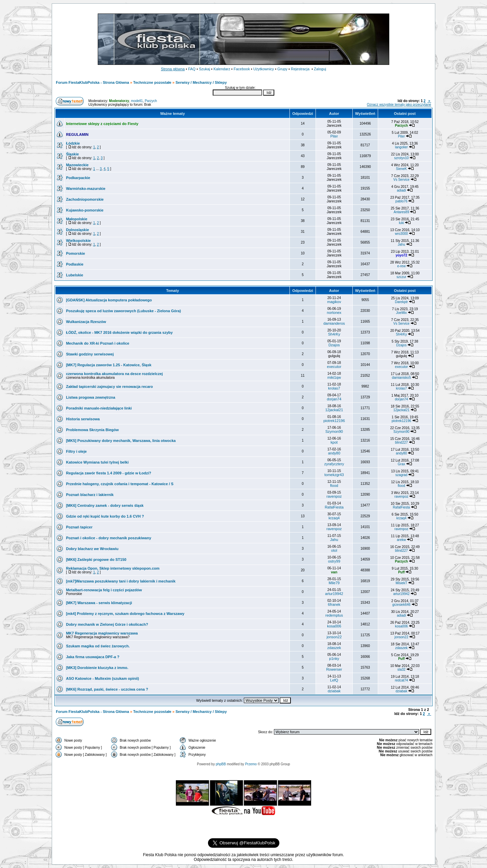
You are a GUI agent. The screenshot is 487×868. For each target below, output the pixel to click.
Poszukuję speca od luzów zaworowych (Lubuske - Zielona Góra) (123, 311)
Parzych (151, 101)
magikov (334, 302)
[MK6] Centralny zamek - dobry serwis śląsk (105, 505)
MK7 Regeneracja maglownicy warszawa (102, 633)
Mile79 (334, 583)
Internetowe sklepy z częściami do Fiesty (102, 124)
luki (401, 223)
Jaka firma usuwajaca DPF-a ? (93, 657)
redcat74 (401, 680)
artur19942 (334, 594)
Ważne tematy (173, 114)
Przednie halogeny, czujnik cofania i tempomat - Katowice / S (120, 484)
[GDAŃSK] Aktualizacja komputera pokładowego (109, 300)
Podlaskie (75, 264)
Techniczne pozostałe (152, 82)
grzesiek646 (401, 605)
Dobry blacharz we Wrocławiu (92, 549)
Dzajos (334, 345)
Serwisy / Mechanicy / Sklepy (201, 82)
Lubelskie (75, 275)
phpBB (221, 764)
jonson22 (334, 637)
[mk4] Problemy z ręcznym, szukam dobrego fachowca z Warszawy (125, 614)
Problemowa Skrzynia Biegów (92, 430)
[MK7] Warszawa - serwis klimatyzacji (99, 603)
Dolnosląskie (77, 230)
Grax (401, 464)
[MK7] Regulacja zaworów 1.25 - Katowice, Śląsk (109, 365)
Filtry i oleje (76, 451)
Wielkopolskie (78, 241)
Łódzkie (73, 143)
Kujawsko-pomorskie (85, 210)
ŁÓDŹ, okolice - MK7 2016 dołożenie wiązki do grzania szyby (119, 332)
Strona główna (173, 69)
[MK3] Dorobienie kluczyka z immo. (97, 668)
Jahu (401, 244)
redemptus (334, 615)
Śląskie (72, 154)
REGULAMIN (77, 134)
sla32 (401, 669)
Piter (334, 136)
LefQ (334, 680)
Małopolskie (77, 219)
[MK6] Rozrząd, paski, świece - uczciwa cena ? (107, 689)
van (334, 572)
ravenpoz (334, 496)
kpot (334, 442)
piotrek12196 (334, 421)
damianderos (334, 323)
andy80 (334, 453)
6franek (334, 604)
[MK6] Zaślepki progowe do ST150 (96, 560)
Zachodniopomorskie (85, 199)
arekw (402, 540)
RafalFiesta (334, 507)
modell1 (137, 101)
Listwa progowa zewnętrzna (90, 397)
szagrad (401, 475)
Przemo (251, 764)
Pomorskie (75, 253)
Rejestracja (300, 69)
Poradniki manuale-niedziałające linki (99, 408)
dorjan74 (334, 399)
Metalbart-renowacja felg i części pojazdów (104, 590)
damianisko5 (401, 378)
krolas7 (334, 388)
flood (334, 486)
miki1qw (334, 377)
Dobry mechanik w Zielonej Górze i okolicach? (107, 624)
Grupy (282, 69)
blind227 (401, 442)
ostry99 (334, 561)
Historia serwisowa (83, 419)
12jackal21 (334, 410)
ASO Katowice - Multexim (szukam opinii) (102, 678)
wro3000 (401, 234)
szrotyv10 (402, 158)
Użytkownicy (264, 69)
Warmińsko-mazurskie (86, 189)
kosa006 (334, 626)
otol (334, 550)
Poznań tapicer (79, 527)
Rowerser (334, 669)
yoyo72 (401, 255)
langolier (401, 147)
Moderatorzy (119, 101)
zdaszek (334, 648)
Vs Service (401, 180)
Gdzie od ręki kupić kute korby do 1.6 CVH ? (105, 516)
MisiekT (401, 583)
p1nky (334, 659)
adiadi (402, 190)
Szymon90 (334, 431)
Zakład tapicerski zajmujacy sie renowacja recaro (109, 387)
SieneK (401, 169)
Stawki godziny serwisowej (90, 354)
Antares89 (401, 212)
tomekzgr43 (334, 475)
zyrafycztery (334, 464)
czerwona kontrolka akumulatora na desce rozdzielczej (114, 374)
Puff (401, 572)
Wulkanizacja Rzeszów (86, 322)
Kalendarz (222, 69)
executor (334, 367)
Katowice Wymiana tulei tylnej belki (97, 462)
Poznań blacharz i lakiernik (90, 495)
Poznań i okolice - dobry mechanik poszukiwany (109, 538)
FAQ (192, 69)
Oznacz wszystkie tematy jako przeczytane (399, 105)
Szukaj (204, 69)
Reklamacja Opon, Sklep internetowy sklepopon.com (113, 568)
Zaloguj (320, 69)
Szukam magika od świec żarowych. (98, 646)
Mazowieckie (77, 165)
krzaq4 (334, 518)
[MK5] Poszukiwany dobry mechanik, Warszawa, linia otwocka (121, 441)
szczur (401, 277)
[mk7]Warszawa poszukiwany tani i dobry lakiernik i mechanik (121, 581)
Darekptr (401, 302)
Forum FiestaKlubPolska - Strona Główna (92, 82)
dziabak (334, 691)
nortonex (334, 313)
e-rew (401, 266)
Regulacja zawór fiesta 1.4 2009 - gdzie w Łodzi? (109, 473)
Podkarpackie (78, 178)
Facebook (242, 69)
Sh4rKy (334, 334)
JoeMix (401, 313)
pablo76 (401, 201)
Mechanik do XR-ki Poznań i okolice (98, 343)
